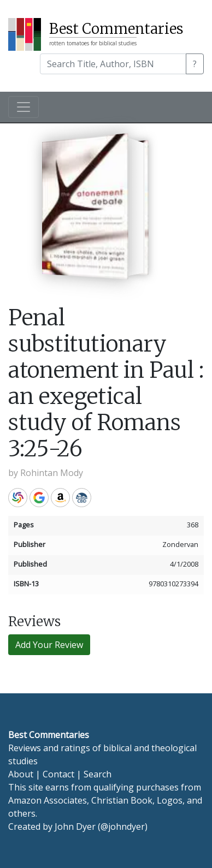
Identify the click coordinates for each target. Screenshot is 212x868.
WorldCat (18, 498)
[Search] (113, 64)
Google (39, 498)
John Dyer (75, 827)
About (21, 774)
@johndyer (123, 827)
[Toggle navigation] (23, 107)
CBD (82, 498)
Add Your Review (49, 645)
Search (98, 774)
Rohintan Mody (52, 473)
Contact (58, 774)
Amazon (60, 498)
